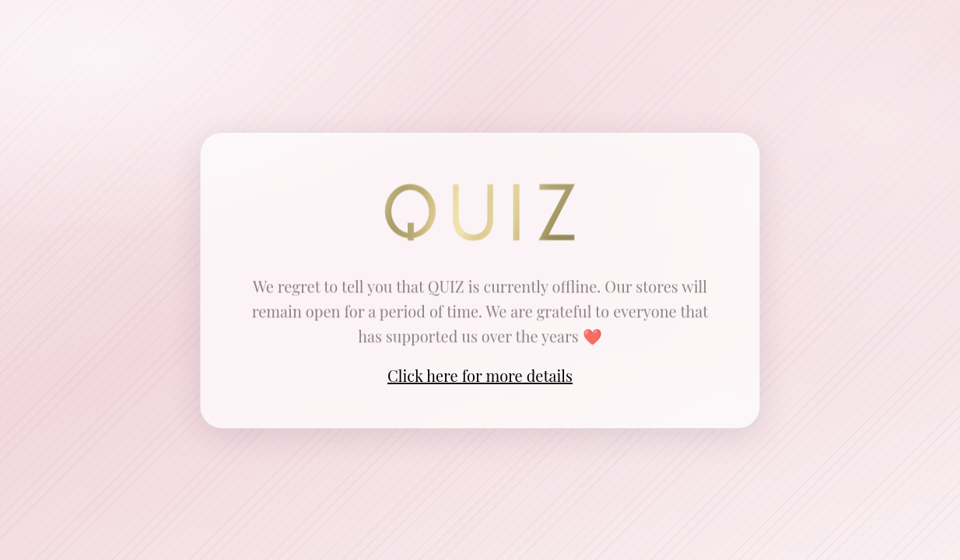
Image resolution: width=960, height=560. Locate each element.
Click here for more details (480, 375)
